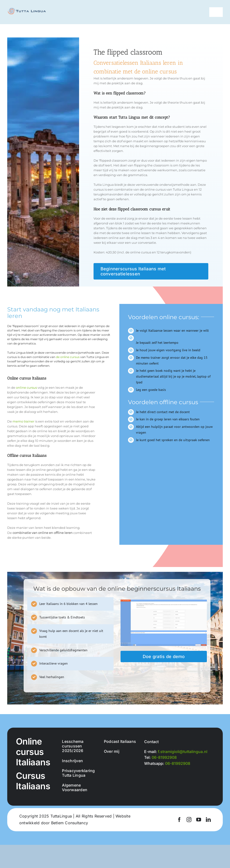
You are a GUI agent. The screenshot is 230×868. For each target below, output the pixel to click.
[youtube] (199, 820)
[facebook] (179, 820)
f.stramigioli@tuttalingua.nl (183, 752)
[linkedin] (208, 820)
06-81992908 (164, 757)
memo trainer (23, 421)
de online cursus (68, 357)
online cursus (26, 387)
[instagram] (189, 820)
